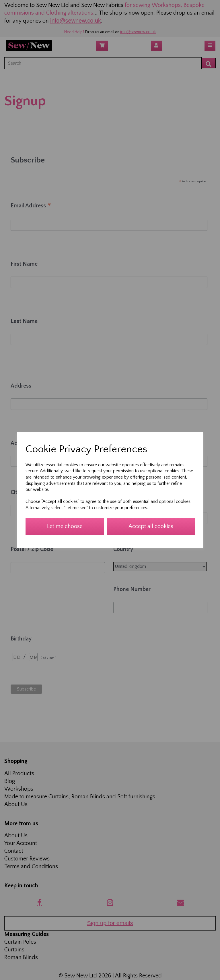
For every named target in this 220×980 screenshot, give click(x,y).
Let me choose (65, 526)
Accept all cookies (151, 526)
